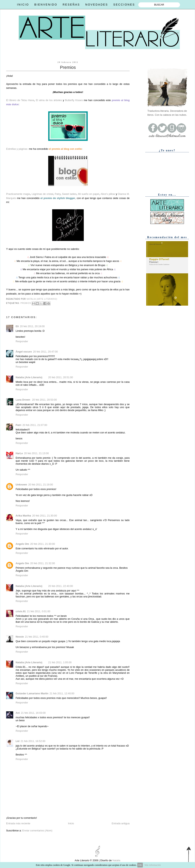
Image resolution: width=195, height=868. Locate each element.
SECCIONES (124, 5)
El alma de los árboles (49, 100)
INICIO (23, 5)
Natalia (116, 860)
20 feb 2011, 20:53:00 (44, 400)
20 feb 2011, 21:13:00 (36, 453)
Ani (18, 713)
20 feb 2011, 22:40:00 (61, 586)
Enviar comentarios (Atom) (37, 831)
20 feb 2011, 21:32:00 (43, 563)
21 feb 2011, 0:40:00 (37, 637)
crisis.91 (21, 611)
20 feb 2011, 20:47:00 (45, 352)
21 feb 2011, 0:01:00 (39, 611)
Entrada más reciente (18, 823)
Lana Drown (23, 400)
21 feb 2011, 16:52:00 (33, 741)
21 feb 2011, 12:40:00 (62, 693)
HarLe (19, 453)
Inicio (71, 823)
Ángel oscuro (24, 352)
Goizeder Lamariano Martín (32, 693)
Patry (58, 194)
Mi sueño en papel (89, 194)
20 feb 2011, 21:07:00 (35, 425)
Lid (17, 741)
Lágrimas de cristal (42, 194)
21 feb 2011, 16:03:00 (33, 713)
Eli (17, 326)
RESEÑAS (71, 5)
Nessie (20, 637)
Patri (18, 425)
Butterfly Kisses (74, 100)
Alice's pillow (108, 194)
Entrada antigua (121, 823)
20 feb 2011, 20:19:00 (32, 326)
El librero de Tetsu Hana (20, 100)
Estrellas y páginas (17, 149)
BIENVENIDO (46, 5)
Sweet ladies (69, 194)
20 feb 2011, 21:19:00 (41, 485)
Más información (153, 865)
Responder (22, 341)
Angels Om (22, 544)
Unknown (21, 485)
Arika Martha (23, 516)
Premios (26, 303)
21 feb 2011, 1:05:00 (60, 662)
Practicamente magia (18, 194)
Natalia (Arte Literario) (29, 377)
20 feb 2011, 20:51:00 (61, 377)
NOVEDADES (97, 5)
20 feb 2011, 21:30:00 (45, 516)
